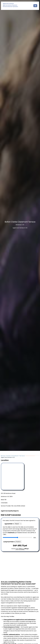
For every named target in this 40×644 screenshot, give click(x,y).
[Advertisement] (20, 566)
